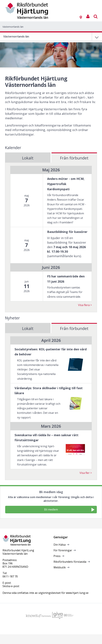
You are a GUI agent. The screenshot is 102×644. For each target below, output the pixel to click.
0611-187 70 (10, 576)
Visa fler (85, 473)
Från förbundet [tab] (74, 158)
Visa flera (84, 305)
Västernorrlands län (13, 27)
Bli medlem (69, 510)
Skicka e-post (11, 586)
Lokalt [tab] (28, 158)
